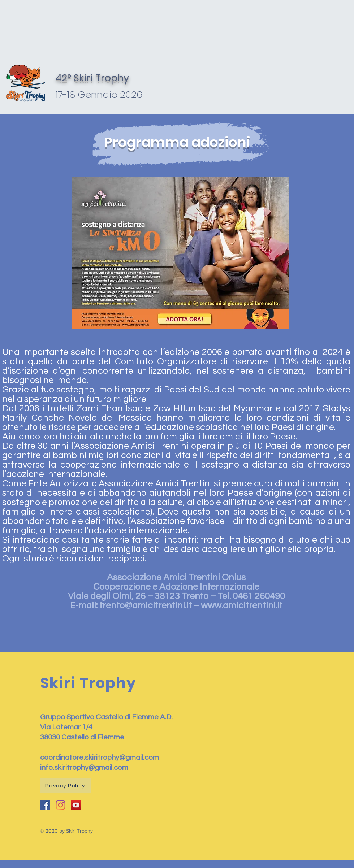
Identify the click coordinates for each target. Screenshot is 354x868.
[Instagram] (61, 805)
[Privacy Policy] (66, 786)
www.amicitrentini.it (242, 606)
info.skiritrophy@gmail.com (84, 768)
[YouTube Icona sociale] (76, 805)
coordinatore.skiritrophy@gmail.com (100, 758)
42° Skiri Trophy (92, 78)
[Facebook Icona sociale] (45, 805)
